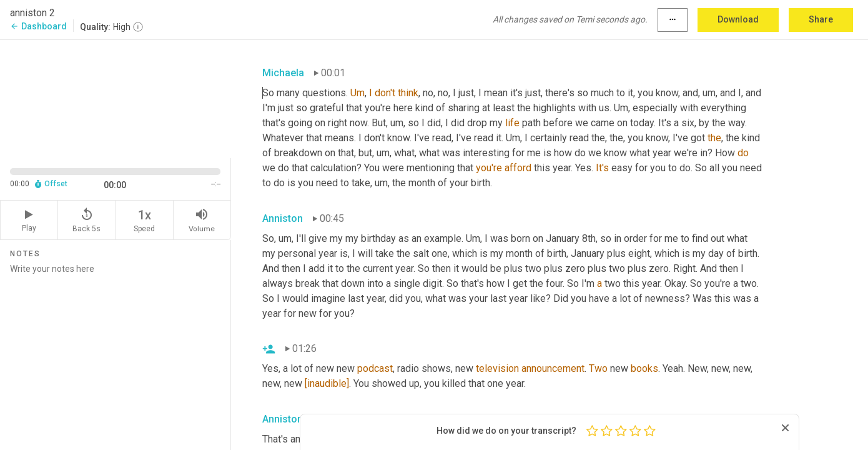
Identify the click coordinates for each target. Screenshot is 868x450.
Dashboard (38, 26)
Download (738, 19)
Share (821, 19)
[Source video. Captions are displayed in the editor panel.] (116, 98)
